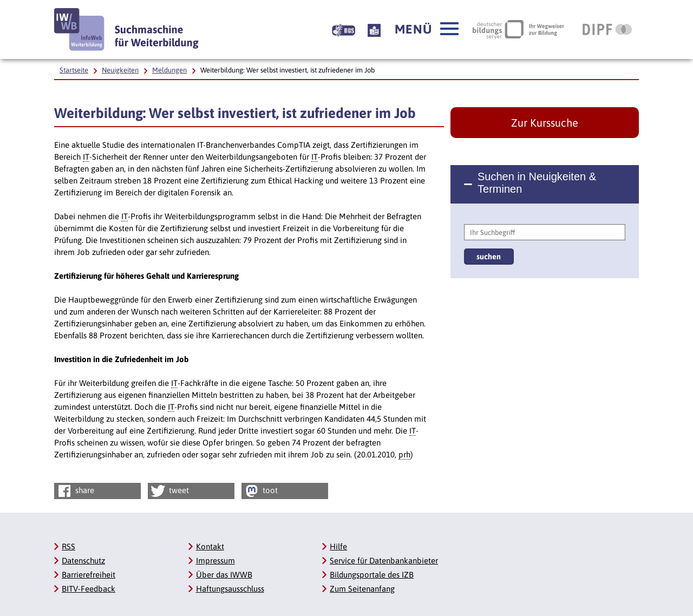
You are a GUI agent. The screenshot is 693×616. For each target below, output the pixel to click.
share (75, 491)
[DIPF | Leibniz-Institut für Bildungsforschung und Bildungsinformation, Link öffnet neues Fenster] (607, 29)
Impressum (215, 561)
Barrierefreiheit (89, 575)
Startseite (74, 70)
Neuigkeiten (120, 70)
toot (260, 491)
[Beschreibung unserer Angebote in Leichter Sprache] (374, 29)
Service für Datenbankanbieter (384, 561)
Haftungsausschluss (230, 589)
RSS (68, 546)
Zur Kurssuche (545, 123)
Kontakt (210, 546)
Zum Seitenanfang (362, 589)
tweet (169, 491)
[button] (427, 29)
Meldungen (169, 70)
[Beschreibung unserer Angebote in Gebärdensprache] (344, 29)
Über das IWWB (224, 575)
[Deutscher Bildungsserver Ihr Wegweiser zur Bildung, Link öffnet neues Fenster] (518, 29)
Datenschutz (83, 561)
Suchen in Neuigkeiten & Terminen (537, 183)
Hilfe (338, 546)
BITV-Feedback (89, 589)
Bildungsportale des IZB (372, 575)
